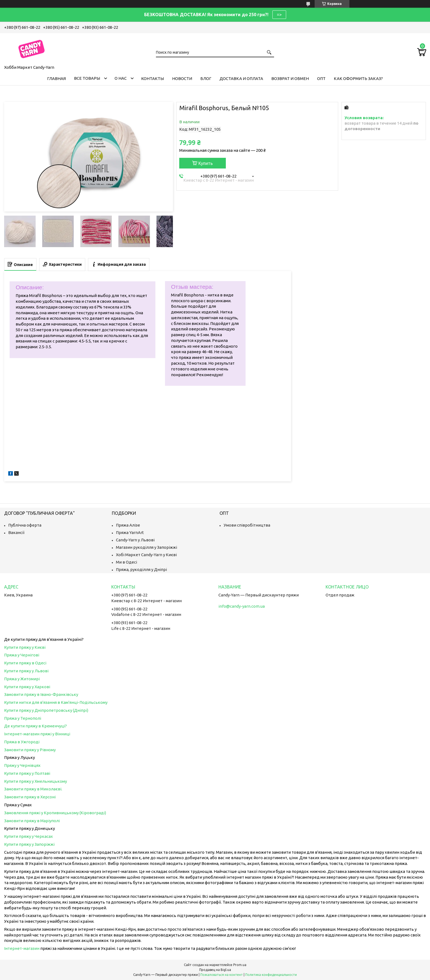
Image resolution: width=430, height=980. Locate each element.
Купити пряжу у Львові (26, 671)
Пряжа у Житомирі (22, 679)
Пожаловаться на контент (222, 975)
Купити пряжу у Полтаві (27, 773)
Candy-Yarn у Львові (135, 540)
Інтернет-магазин (22, 948)
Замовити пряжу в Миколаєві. (33, 789)
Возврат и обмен (290, 78)
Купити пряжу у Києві (25, 647)
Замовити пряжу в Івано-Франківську (41, 694)
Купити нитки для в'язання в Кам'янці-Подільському (56, 702)
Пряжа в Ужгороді (22, 742)
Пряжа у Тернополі (23, 718)
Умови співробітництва (247, 525)
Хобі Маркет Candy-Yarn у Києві (146, 555)
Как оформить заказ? (358, 78)
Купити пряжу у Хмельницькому (35, 781)
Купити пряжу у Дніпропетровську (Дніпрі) (46, 710)
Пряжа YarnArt (130, 532)
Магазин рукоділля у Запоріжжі (146, 547)
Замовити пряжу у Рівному (30, 750)
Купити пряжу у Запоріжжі (29, 844)
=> (279, 15)
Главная (56, 78)
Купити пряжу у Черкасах (29, 836)
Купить (206, 163)
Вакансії (16, 532)
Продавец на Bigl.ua (215, 970)
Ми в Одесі (126, 562)
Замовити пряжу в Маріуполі (32, 821)
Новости (182, 78)
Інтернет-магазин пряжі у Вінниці (37, 734)
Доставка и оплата (241, 78)
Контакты (153, 78)
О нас (121, 78)
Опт (321, 78)
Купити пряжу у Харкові (27, 687)
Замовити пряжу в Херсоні (30, 797)
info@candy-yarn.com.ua (242, 606)
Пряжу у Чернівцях (22, 765)
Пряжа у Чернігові (22, 655)
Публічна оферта (25, 525)
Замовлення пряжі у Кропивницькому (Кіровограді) (55, 813)
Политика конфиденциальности (271, 975)
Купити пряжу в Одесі (25, 663)
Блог (206, 78)
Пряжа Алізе (128, 525)
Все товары (87, 78)
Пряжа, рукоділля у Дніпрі (141, 569)
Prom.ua (240, 965)
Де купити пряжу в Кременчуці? (35, 726)
